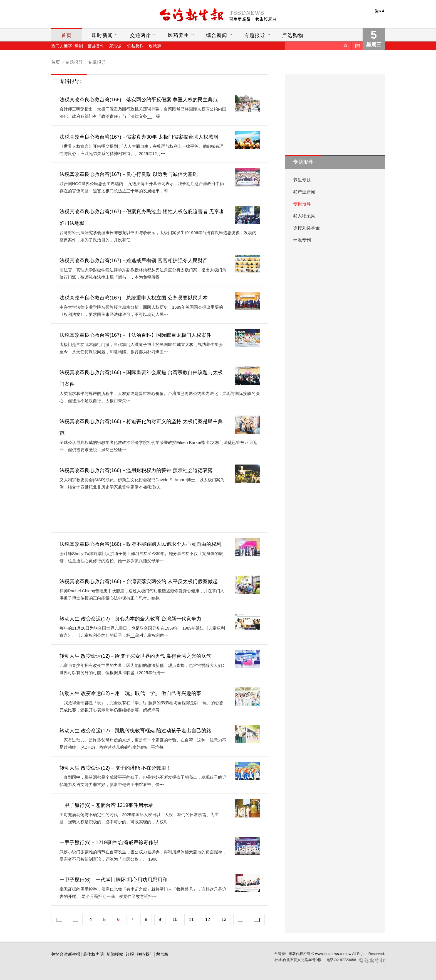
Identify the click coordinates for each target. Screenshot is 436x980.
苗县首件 (96, 46)
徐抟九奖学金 (306, 228)
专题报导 (255, 35)
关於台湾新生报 (66, 954)
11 (191, 919)
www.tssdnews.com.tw (333, 954)
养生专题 (302, 180)
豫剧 (79, 46)
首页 (66, 35)
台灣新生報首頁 (218, 15)
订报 (130, 954)
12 (208, 919)
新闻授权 (115, 954)
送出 (346, 46)
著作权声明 (93, 954)
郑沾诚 (115, 46)
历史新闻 (357, 46)
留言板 (162, 954)
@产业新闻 (304, 192)
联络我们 (145, 954)
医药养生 (179, 35)
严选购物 (293, 35)
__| (257, 919)
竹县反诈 (135, 46)
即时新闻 (102, 35)
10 (175, 919)
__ (76, 919)
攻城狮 (155, 46)
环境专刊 (302, 240)
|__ (59, 919)
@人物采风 (304, 216)
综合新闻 (217, 35)
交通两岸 (140, 35)
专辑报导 (97, 62)
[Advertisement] (161, 514)
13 (224, 919)
